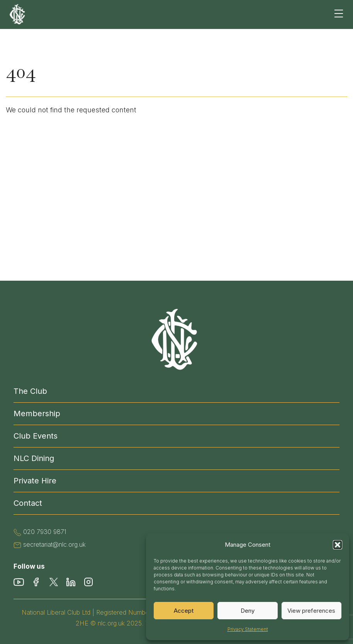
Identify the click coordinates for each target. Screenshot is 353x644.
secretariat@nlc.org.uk (54, 544)
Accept (184, 611)
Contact (28, 503)
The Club (30, 391)
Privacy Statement (248, 629)
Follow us (29, 566)
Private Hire (35, 481)
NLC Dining (34, 458)
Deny (248, 611)
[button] (338, 545)
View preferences (311, 611)
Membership (37, 414)
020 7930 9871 (45, 532)
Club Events (36, 436)
